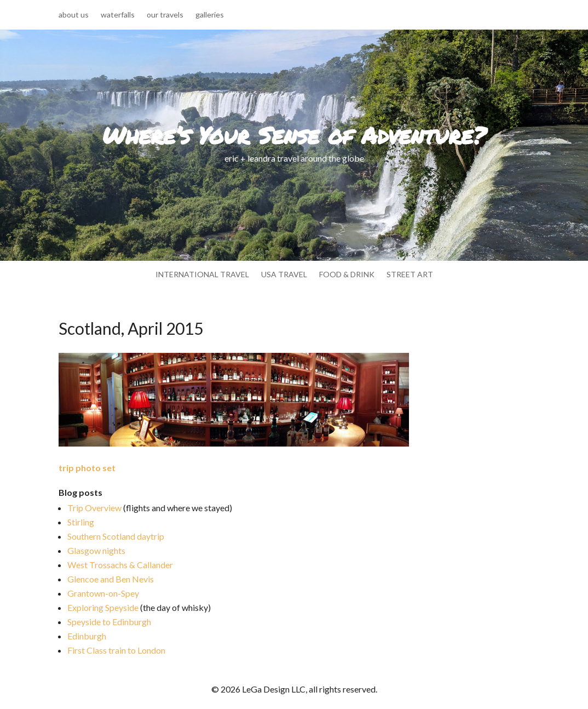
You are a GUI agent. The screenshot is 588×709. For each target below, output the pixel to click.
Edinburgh (87, 636)
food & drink (347, 275)
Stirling (81, 522)
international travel (202, 275)
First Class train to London (116, 650)
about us (74, 15)
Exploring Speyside (103, 607)
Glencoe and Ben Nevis (111, 579)
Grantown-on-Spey (103, 593)
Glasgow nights (96, 550)
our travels (165, 15)
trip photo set (87, 468)
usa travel (284, 275)
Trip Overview (94, 508)
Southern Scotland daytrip (116, 536)
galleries (210, 15)
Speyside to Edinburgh (109, 622)
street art (410, 275)
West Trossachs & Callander (120, 565)
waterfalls (118, 15)
